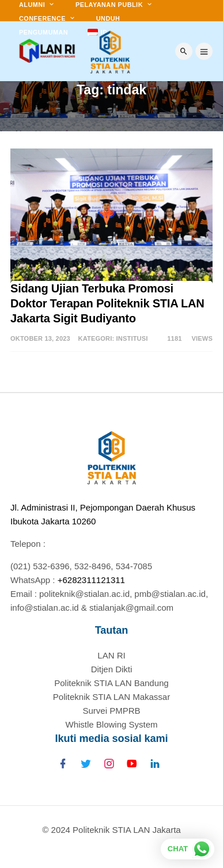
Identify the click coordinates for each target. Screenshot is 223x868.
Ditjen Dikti (112, 669)
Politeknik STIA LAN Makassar (111, 697)
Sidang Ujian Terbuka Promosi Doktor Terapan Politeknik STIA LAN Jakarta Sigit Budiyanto (109, 303)
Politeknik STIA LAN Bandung (111, 683)
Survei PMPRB (111, 711)
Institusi (132, 338)
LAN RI (111, 655)
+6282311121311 (91, 580)
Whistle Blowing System (111, 724)
